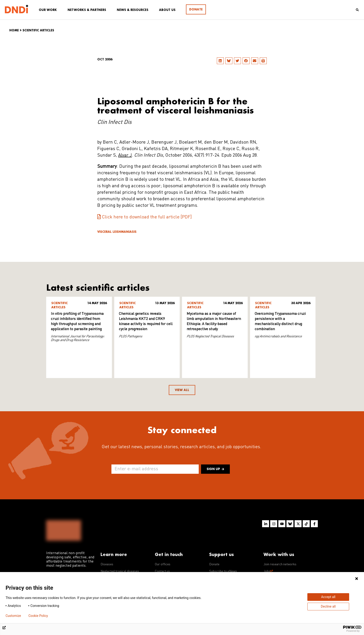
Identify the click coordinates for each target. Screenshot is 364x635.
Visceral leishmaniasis (117, 232)
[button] (220, 61)
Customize (13, 616)
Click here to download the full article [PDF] (147, 217)
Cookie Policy (38, 616)
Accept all (328, 597)
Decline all (328, 606)
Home (14, 30)
